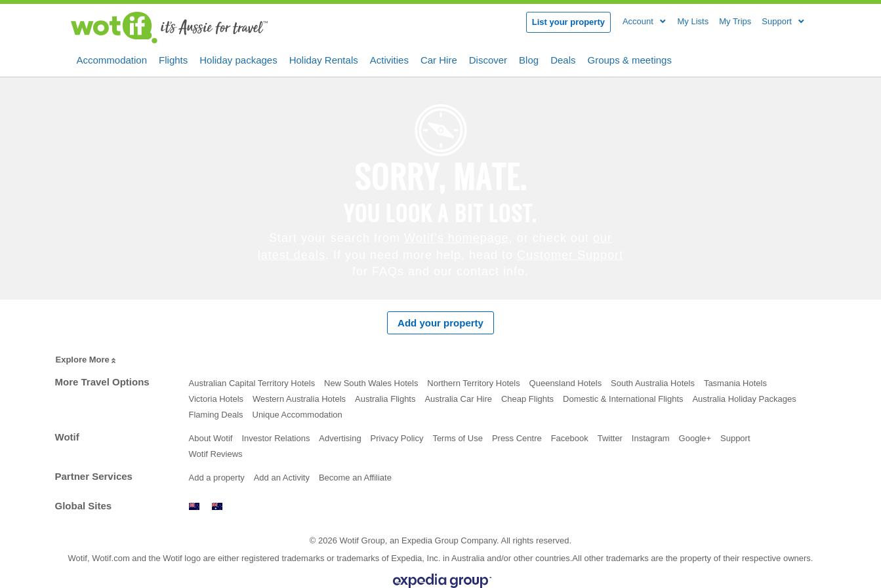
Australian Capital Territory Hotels (252, 383)
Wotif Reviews (216, 454)
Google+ (695, 438)
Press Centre (517, 438)
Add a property (217, 478)
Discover (488, 59)
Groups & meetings (630, 59)
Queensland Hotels (566, 383)
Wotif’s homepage (457, 238)
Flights (173, 59)
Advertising (340, 438)
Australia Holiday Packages (744, 399)
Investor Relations (276, 438)
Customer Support (570, 255)
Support (735, 438)
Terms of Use (458, 438)
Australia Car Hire (458, 399)
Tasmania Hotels (735, 383)
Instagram (651, 438)
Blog (529, 59)
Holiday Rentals (324, 59)
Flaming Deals (216, 415)
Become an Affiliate (355, 478)
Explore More (87, 360)
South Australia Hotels (653, 383)
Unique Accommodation (297, 415)
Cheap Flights (527, 399)
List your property (568, 22)
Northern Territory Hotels (473, 383)
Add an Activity (282, 478)
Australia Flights (385, 399)
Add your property (440, 323)
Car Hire (439, 59)
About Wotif (211, 438)
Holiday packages (238, 59)
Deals (563, 59)
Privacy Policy (397, 438)
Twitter (610, 438)
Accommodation (112, 59)
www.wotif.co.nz (194, 506)
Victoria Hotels (216, 399)
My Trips (735, 21)
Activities (389, 59)
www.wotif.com (217, 506)
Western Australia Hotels (299, 399)
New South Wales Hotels (371, 383)
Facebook (570, 438)
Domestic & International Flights (623, 399)
